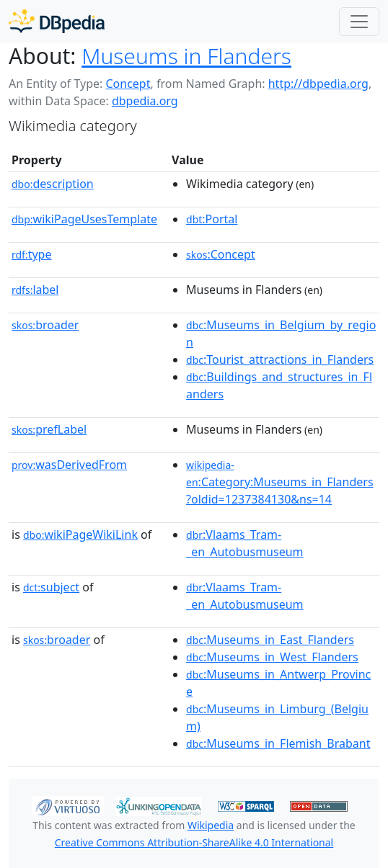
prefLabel (49, 429)
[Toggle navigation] (359, 22)
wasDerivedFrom (69, 465)
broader (45, 325)
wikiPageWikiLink (80, 534)
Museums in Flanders (186, 56)
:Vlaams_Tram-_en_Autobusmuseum (244, 543)
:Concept (221, 254)
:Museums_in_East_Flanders (270, 640)
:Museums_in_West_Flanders (272, 657)
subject (51, 587)
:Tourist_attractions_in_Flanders (280, 359)
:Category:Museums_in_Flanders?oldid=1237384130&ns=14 (280, 483)
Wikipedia (211, 825)
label (35, 290)
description (53, 184)
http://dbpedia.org (318, 84)
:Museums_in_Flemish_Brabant (278, 743)
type (32, 254)
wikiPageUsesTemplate (84, 219)
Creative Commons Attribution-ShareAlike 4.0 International (194, 842)
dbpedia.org (145, 101)
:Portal (212, 219)
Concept (128, 84)
